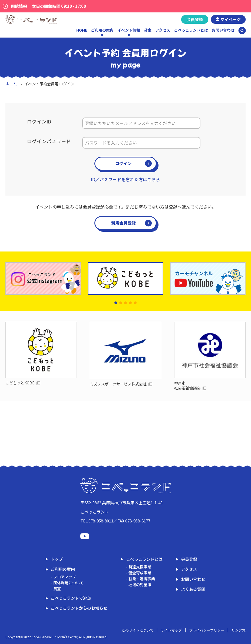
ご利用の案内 (63, 569)
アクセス (163, 30)
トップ (57, 559)
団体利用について (68, 583)
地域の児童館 (140, 585)
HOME (82, 30)
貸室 (148, 30)
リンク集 (239, 630)
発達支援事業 (140, 567)
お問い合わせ (223, 30)
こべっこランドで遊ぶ (71, 598)
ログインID (39, 121)
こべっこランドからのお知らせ (79, 608)
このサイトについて (138, 630)
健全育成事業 (140, 573)
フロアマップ (65, 577)
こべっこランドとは (191, 30)
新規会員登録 (124, 223)
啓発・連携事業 (142, 579)
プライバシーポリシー (207, 630)
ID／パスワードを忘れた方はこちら (125, 179)
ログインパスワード (49, 141)
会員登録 (195, 19)
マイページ (231, 19)
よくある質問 (193, 589)
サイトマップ (171, 630)
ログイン (123, 163)
